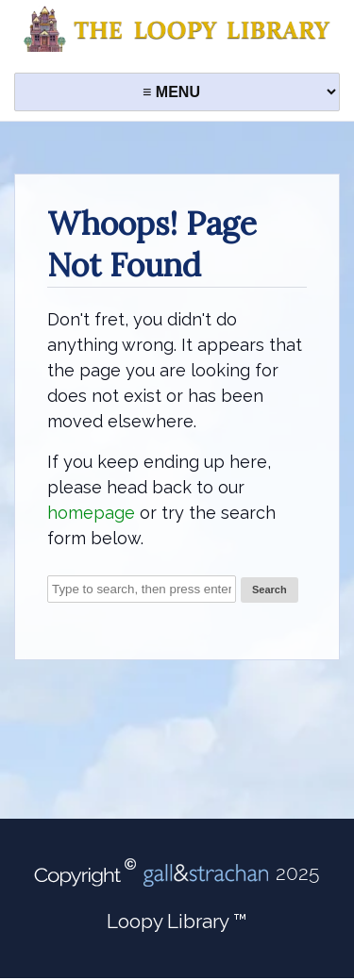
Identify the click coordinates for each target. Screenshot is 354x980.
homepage (91, 513)
